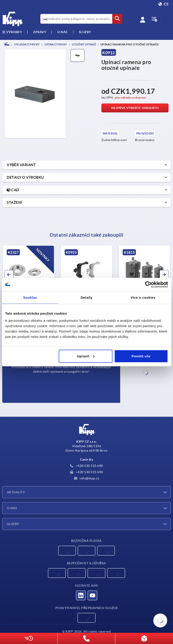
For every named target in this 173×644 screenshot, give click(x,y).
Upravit (86, 356)
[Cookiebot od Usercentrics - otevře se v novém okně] (148, 285)
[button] (9, 275)
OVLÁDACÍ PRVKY (27, 44)
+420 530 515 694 (86, 472)
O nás (62, 32)
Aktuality (16, 492)
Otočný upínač (84, 44)
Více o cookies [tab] (143, 297)
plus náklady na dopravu (130, 98)
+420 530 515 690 (86, 466)
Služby (13, 524)
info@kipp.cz (87, 478)
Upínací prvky (56, 44)
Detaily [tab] (86, 297)
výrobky (12, 32)
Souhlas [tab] (30, 297)
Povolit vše (141, 356)
